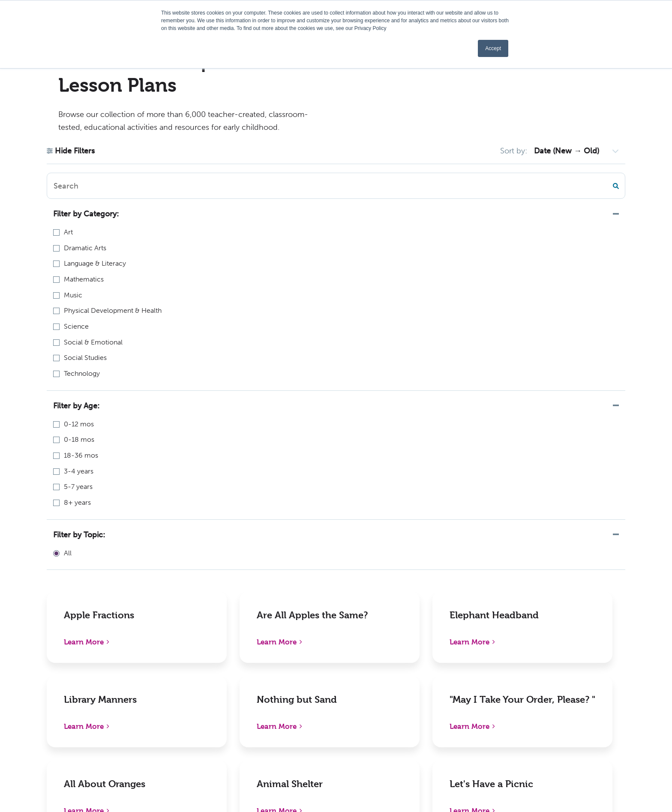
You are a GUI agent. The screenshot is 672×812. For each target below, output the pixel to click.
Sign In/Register (432, 730)
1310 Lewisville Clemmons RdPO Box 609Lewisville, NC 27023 (76, 669)
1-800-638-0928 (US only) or (76, 698)
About (288, 658)
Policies (419, 658)
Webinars (293, 694)
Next (422, 540)
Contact (420, 712)
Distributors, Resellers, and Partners (463, 676)
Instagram (558, 712)
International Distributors (447, 694)
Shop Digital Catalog (183, 676)
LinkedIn (555, 676)
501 (398, 540)
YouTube (555, 730)
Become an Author (309, 712)
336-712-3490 (45, 709)
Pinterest (556, 694)
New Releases (172, 658)
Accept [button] (493, 48)
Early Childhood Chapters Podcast (333, 676)
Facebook (557, 658)
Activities (293, 730)
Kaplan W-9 (297, 748)
